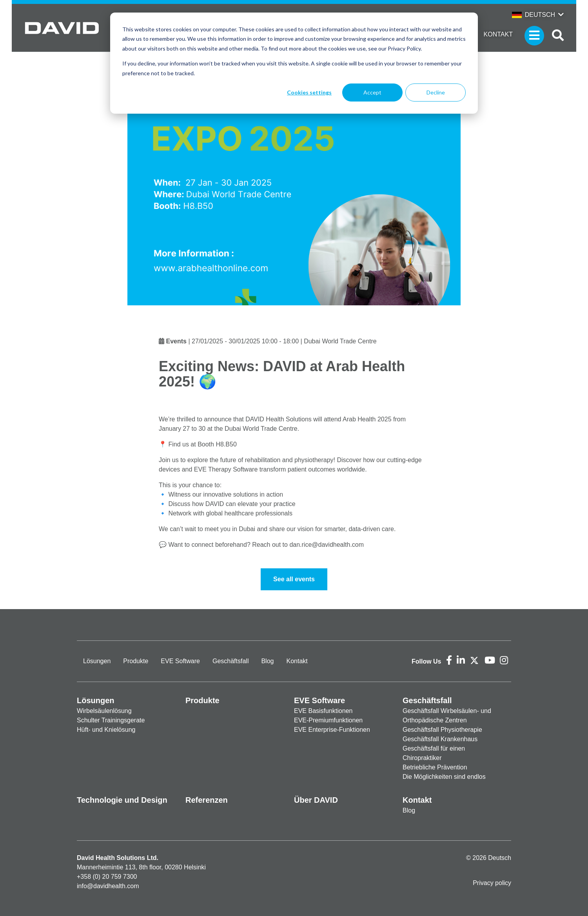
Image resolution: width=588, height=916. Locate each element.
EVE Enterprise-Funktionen (332, 730)
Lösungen (97, 661)
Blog (267, 661)
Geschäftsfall (230, 661)
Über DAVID (316, 800)
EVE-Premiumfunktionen (328, 720)
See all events (294, 579)
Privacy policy (492, 883)
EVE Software (180, 661)
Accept (372, 92)
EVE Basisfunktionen (323, 711)
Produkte (136, 661)
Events (176, 341)
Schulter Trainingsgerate (111, 720)
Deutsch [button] (534, 15)
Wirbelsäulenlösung (104, 711)
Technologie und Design (122, 800)
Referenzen (207, 800)
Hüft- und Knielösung (106, 730)
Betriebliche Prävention (435, 767)
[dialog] (294, 63)
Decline (436, 92)
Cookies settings (309, 92)
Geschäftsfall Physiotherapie (442, 730)
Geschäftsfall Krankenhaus (440, 739)
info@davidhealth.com (108, 886)
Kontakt (498, 34)
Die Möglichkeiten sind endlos (444, 777)
